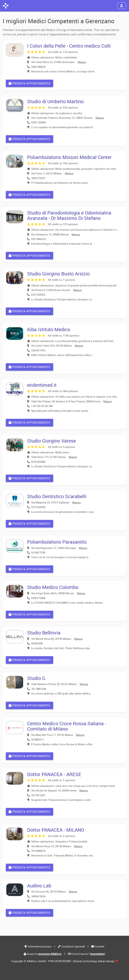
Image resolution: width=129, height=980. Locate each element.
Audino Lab (39, 886)
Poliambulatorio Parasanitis (57, 542)
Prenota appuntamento (30, 83)
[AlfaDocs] (6, 6)
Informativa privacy (40, 946)
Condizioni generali (73, 946)
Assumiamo (97, 954)
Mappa (82, 62)
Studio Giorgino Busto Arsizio (58, 274)
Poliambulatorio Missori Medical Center (69, 157)
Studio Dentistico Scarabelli (57, 496)
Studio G (36, 678)
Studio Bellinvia (44, 633)
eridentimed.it (42, 385)
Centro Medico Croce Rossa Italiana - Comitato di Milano (67, 726)
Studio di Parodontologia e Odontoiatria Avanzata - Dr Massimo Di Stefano (69, 215)
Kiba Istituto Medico (49, 329)
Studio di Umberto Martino (55, 101)
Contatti (99, 946)
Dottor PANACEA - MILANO (56, 830)
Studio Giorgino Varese (51, 441)
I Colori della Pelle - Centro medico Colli (69, 46)
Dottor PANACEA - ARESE (54, 774)
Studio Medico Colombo (53, 587)
